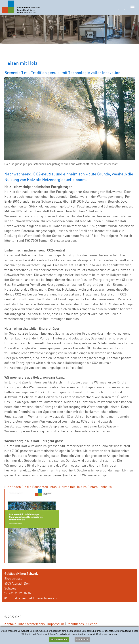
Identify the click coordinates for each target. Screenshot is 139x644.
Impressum (56, 624)
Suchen (92, 624)
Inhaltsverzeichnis (31, 624)
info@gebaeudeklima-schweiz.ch (33, 598)
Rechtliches (75, 624)
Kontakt (10, 624)
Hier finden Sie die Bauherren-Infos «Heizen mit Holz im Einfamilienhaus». (59, 487)
